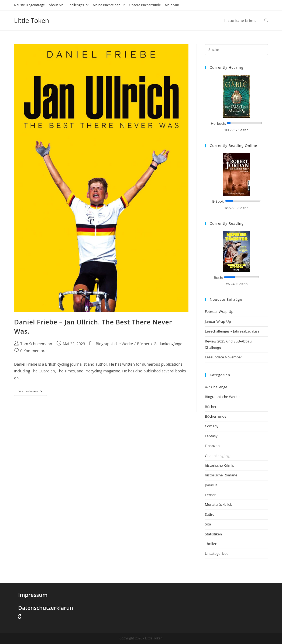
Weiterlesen (30, 391)
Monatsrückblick (218, 504)
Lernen (211, 495)
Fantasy (211, 436)
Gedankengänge (168, 344)
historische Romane (221, 475)
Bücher (143, 344)
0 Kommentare (33, 351)
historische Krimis (219, 465)
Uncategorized (217, 553)
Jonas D (211, 485)
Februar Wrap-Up (219, 311)
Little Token (32, 20)
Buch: (218, 278)
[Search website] (266, 20)
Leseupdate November (223, 357)
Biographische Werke (114, 344)
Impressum (33, 595)
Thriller (211, 544)
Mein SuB (172, 5)
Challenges (78, 5)
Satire (210, 514)
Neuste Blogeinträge (29, 5)
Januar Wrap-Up (218, 321)
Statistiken (213, 534)
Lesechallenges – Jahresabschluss (232, 331)
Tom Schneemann (36, 344)
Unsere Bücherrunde (145, 5)
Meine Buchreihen (109, 5)
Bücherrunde (216, 416)
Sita (208, 524)
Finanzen (212, 446)
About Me (56, 5)
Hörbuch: (218, 123)
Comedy (212, 426)
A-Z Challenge (216, 387)
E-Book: (218, 201)
